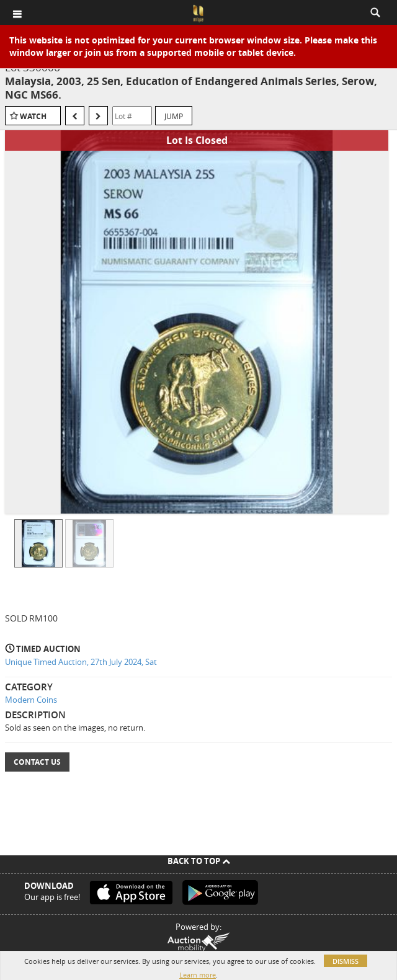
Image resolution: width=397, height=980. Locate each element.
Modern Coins (31, 700)
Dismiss (346, 961)
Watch (33, 116)
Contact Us (37, 762)
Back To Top (199, 861)
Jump (174, 116)
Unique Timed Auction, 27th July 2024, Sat (81, 662)
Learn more (198, 975)
